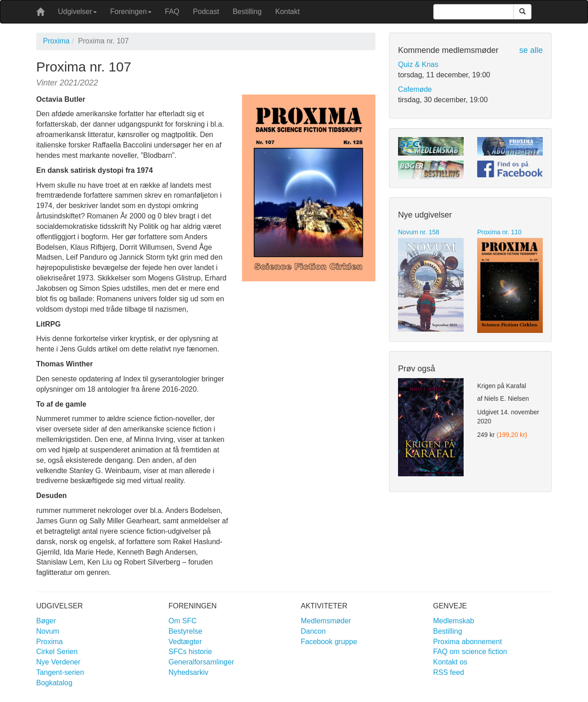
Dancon (313, 631)
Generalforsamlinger (202, 662)
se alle (531, 50)
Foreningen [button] (131, 12)
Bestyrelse (186, 631)
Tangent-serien (60, 672)
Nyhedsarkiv (189, 672)
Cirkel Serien (57, 652)
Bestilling (247, 12)
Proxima (56, 41)
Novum (48, 631)
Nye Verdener (58, 662)
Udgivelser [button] (77, 12)
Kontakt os (450, 662)
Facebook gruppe (329, 642)
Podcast (206, 12)
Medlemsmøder (326, 621)
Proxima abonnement (468, 642)
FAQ (172, 12)
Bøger (46, 621)
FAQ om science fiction (470, 652)
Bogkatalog (54, 683)
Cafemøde (415, 89)
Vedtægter (185, 642)
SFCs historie (190, 652)
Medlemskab (454, 621)
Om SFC (183, 621)
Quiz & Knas (418, 64)
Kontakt (287, 12)
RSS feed (449, 672)
